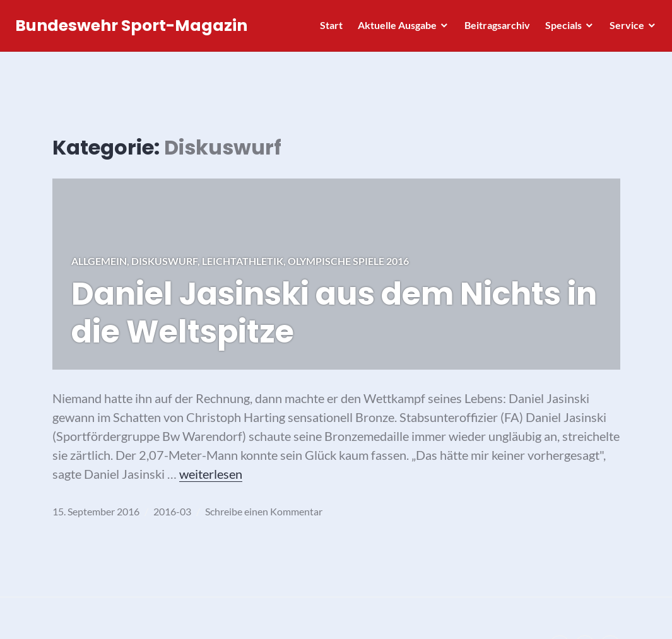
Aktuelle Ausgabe (393, 29)
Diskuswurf (164, 261)
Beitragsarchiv (493, 29)
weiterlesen (211, 474)
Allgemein (99, 261)
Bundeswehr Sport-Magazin (135, 29)
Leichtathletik (243, 261)
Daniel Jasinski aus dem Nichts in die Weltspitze (334, 313)
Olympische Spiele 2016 (348, 261)
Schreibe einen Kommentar (264, 511)
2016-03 (172, 511)
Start (327, 29)
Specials (560, 29)
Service (623, 29)
